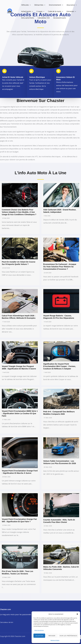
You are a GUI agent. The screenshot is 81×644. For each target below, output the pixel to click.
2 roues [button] (40, 11)
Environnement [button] (55, 5)
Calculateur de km (7, 622)
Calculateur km (43, 18)
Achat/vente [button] (27, 11)
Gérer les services (39, 630)
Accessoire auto (59, 18)
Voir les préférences (68, 636)
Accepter (39, 636)
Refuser (52, 636)
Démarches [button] (39, 5)
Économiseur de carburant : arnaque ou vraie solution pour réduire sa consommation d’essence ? (60, 267)
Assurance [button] (70, 5)
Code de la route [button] (55, 11)
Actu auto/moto (27, 18)
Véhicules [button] (26, 5)
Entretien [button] (70, 11)
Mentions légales (55, 640)
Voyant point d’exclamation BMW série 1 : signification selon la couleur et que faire (20, 413)
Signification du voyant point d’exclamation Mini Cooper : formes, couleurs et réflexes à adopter (60, 366)
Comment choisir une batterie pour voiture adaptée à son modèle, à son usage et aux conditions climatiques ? (19, 212)
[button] (77, 614)
